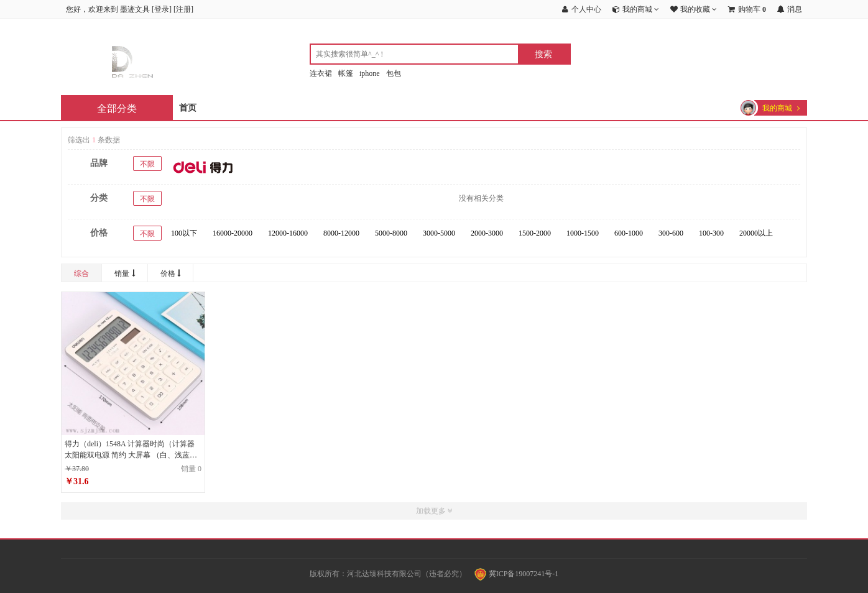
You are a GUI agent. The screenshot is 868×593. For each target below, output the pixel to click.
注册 (183, 9)
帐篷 (346, 73)
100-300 (711, 233)
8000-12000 (341, 233)
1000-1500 (583, 233)
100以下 (184, 233)
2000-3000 (487, 233)
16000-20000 (233, 233)
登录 (162, 9)
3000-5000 (439, 233)
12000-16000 (288, 233)
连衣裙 (321, 73)
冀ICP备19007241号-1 (517, 574)
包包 (394, 73)
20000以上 (756, 233)
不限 (147, 164)
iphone (370, 73)
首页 (188, 108)
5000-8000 (391, 233)
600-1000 (629, 233)
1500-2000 (535, 233)
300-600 (671, 233)
